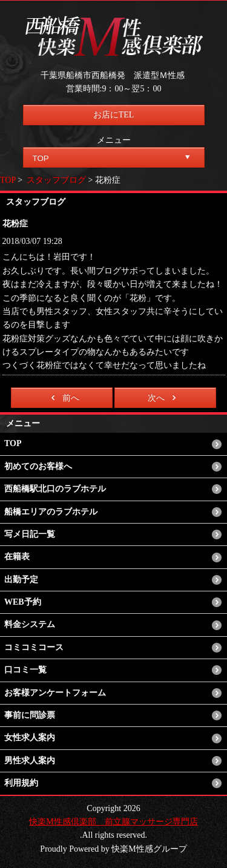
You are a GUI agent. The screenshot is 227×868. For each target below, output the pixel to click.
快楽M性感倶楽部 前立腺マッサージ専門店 (113, 822)
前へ (63, 398)
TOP (8, 180)
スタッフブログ (56, 180)
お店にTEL (114, 115)
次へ (164, 398)
